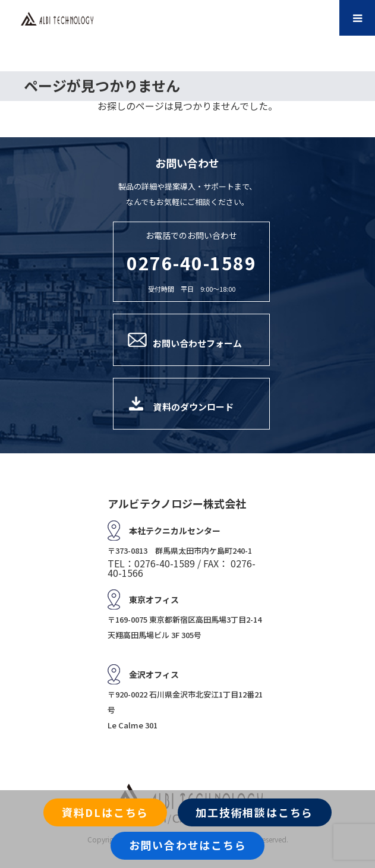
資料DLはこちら (105, 812)
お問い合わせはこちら (188, 845)
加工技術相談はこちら (254, 812)
